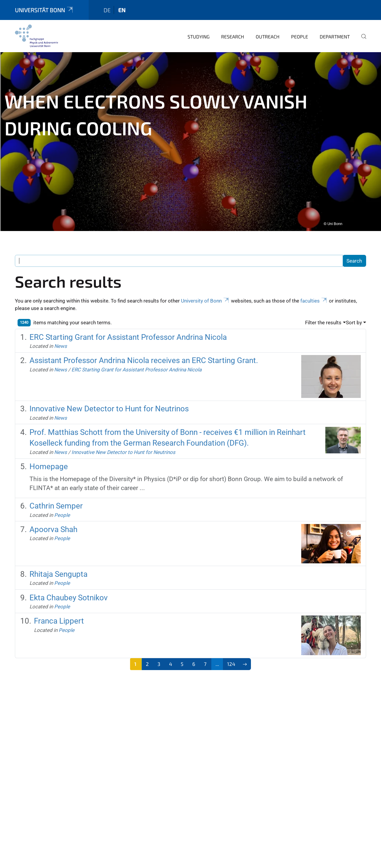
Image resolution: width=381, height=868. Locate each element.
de (107, 6)
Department (335, 32)
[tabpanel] (190, 137)
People (300, 32)
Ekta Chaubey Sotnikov (69, 593)
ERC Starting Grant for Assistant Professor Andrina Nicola (128, 333)
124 (231, 660)
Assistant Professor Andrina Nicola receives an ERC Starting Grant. (144, 356)
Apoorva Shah (53, 525)
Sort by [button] (354, 318)
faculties (314, 297)
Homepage (49, 462)
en (122, 6)
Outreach (268, 32)
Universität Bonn (44, 6)
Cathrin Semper (56, 502)
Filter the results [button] (323, 318)
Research (233, 32)
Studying (199, 32)
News (61, 342)
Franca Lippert (59, 617)
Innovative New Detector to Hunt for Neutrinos (109, 404)
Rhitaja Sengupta (58, 570)
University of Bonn (205, 297)
